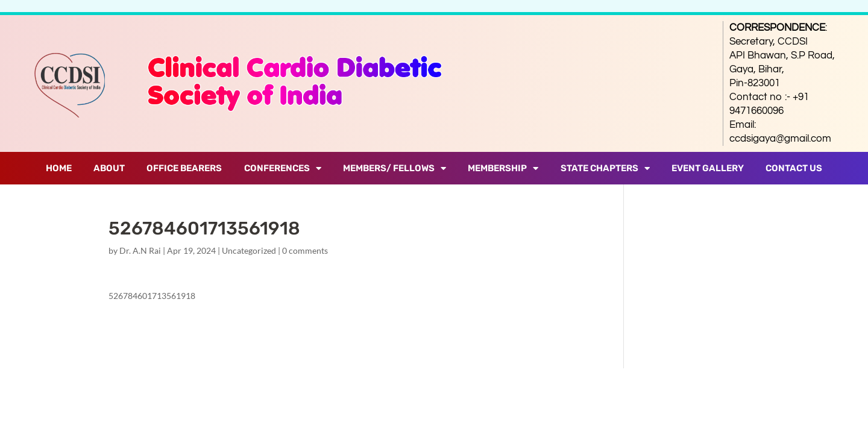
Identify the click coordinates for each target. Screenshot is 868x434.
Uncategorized (249, 250)
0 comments (305, 250)
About (109, 168)
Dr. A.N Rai (140, 250)
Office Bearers (184, 168)
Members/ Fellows (395, 168)
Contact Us (794, 168)
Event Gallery (708, 168)
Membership (503, 168)
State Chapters (605, 168)
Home (59, 168)
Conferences (283, 168)
